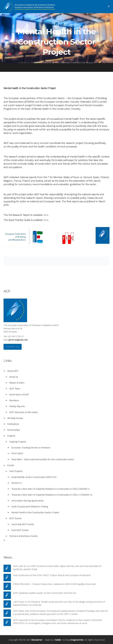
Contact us (13, 347)
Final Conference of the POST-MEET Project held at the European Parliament (52, 575)
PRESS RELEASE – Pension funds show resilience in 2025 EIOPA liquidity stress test (54, 584)
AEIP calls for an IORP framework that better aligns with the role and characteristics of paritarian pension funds (57, 568)
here (46, 215)
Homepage (24, 63)
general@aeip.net (18, 340)
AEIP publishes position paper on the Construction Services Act (44, 593)
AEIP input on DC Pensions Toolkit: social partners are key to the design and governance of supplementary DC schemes (59, 603)
